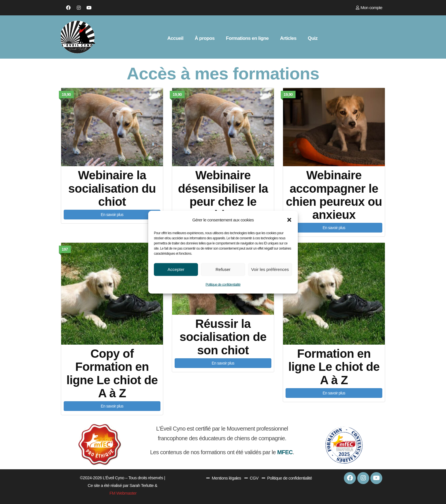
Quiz (313, 38)
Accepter (176, 269)
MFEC (285, 452)
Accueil (175, 38)
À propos (205, 38)
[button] (289, 220)
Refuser (223, 269)
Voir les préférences (270, 269)
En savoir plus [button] (112, 215)
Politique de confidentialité (223, 284)
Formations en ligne (247, 38)
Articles (288, 38)
